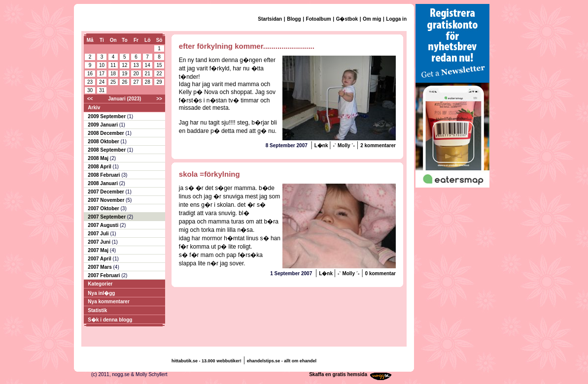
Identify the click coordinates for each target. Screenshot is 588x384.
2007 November (107, 200)
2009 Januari (103, 125)
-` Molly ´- (344, 145)
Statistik (97, 310)
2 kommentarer (378, 145)
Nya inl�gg (101, 293)
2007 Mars (100, 267)
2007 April (100, 259)
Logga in (396, 19)
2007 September (107, 217)
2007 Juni (100, 242)
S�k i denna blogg (110, 320)
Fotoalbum (319, 19)
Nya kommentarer (108, 302)
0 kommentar (380, 273)
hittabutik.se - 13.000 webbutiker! (207, 361)
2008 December (106, 133)
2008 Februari (104, 175)
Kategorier (100, 284)
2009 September (107, 116)
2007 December (106, 192)
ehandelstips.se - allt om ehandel (282, 361)
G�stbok (347, 19)
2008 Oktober (104, 142)
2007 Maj (99, 250)
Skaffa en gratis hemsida (338, 374)
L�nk (322, 145)
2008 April (100, 167)
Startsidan (270, 19)
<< (90, 99)
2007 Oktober (104, 208)
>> (159, 99)
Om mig (372, 19)
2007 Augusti (104, 225)
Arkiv (94, 108)
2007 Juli (99, 234)
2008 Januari (103, 183)
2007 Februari (104, 275)
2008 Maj (99, 158)
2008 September (107, 150)
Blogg (294, 19)
